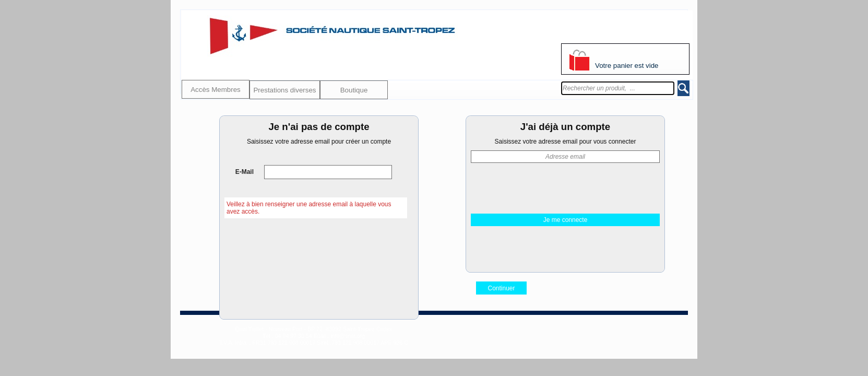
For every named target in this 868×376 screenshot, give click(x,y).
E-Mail (243, 172)
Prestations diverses (284, 90)
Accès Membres (216, 90)
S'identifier (576, 32)
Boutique (354, 90)
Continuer (501, 288)
